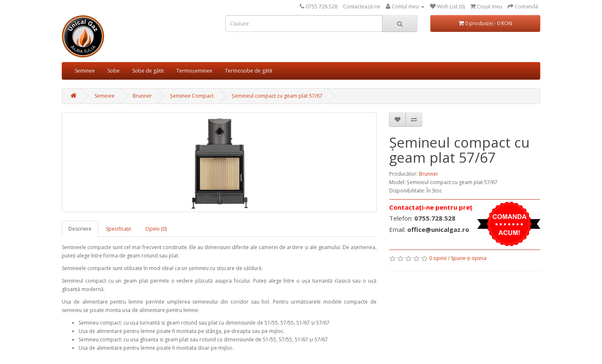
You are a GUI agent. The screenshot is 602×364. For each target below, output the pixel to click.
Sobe (114, 71)
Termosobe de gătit (249, 71)
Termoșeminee (194, 71)
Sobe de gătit (148, 71)
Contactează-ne (362, 6)
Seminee (85, 71)
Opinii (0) (156, 229)
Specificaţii (118, 229)
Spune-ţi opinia (469, 258)
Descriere (80, 229)
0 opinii (438, 258)
